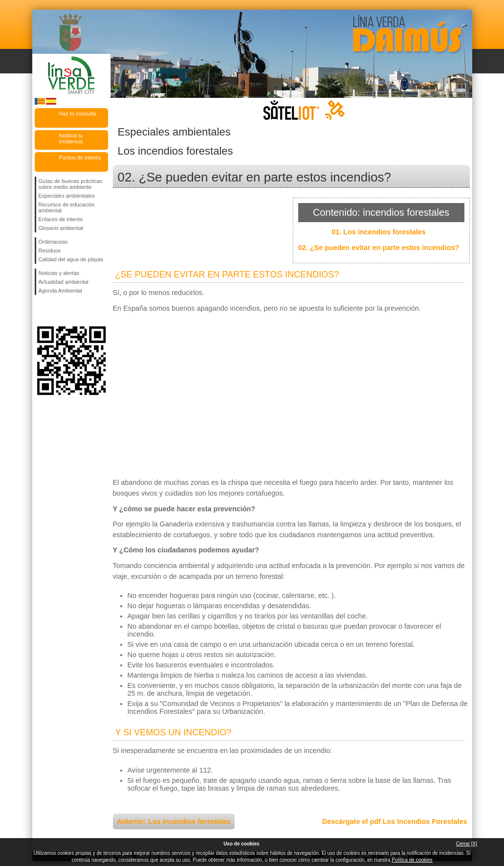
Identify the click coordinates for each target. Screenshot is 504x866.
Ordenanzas (53, 242)
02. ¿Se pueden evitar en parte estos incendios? (379, 248)
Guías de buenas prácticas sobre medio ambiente (71, 184)
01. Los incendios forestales (379, 232)
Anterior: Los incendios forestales (174, 821)
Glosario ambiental (61, 228)
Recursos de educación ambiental (67, 207)
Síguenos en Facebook (41, 311)
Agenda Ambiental (60, 291)
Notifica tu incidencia (71, 138)
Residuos (50, 251)
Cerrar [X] (467, 844)
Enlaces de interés (61, 219)
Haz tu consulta (78, 114)
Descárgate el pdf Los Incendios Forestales (395, 821)
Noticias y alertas (59, 273)
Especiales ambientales (67, 196)
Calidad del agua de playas (71, 259)
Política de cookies (412, 860)
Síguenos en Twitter (57, 311)
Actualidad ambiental (64, 282)
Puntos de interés (80, 158)
